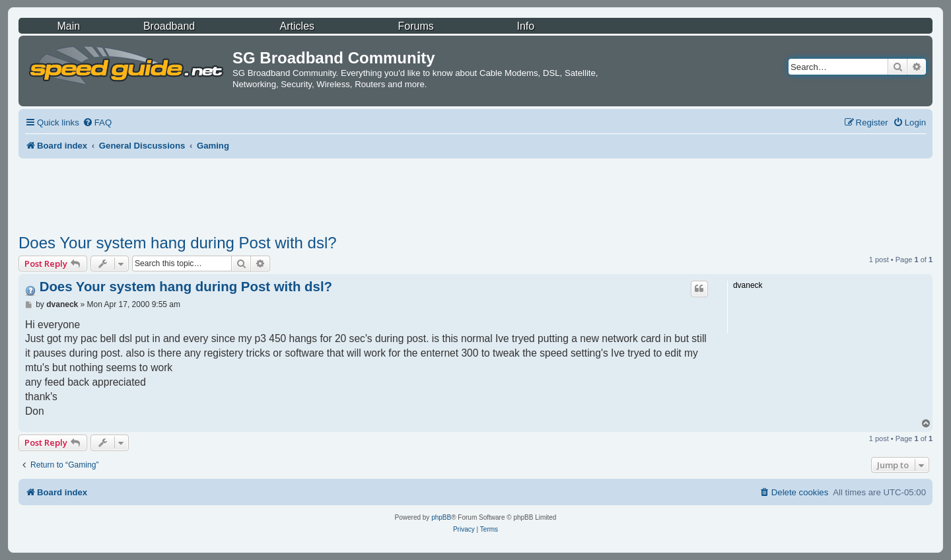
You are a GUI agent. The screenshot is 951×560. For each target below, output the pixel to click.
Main (68, 26)
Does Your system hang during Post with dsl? (178, 243)
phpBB (441, 517)
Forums (416, 26)
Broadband (169, 26)
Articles (297, 26)
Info (525, 26)
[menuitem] (97, 122)
